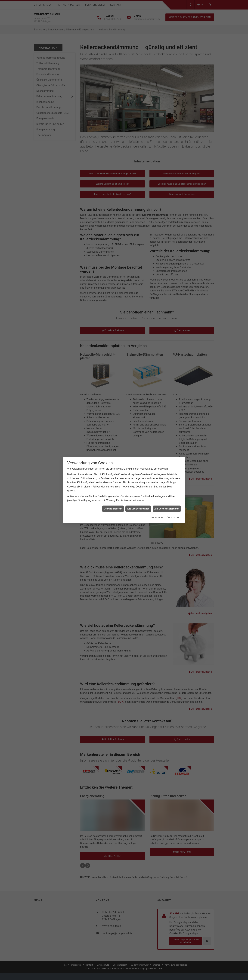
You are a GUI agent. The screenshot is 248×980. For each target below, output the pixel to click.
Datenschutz (174, 517)
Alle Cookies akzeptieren (167, 509)
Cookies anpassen (113, 509)
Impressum (157, 517)
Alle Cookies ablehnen (138, 509)
